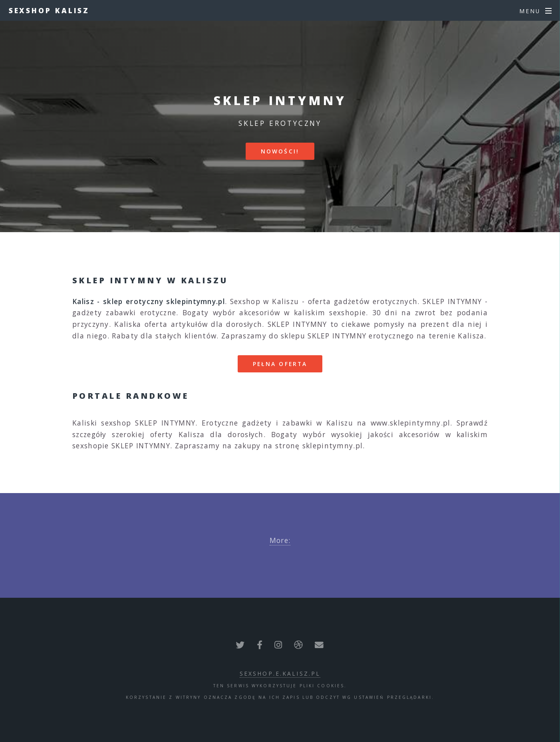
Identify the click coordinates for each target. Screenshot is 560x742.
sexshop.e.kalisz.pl (280, 673)
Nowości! (280, 151)
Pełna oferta (280, 364)
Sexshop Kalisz (49, 10)
